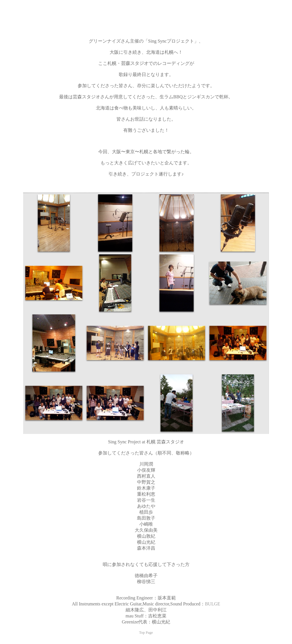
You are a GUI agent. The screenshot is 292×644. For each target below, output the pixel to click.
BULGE (213, 604)
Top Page (146, 632)
